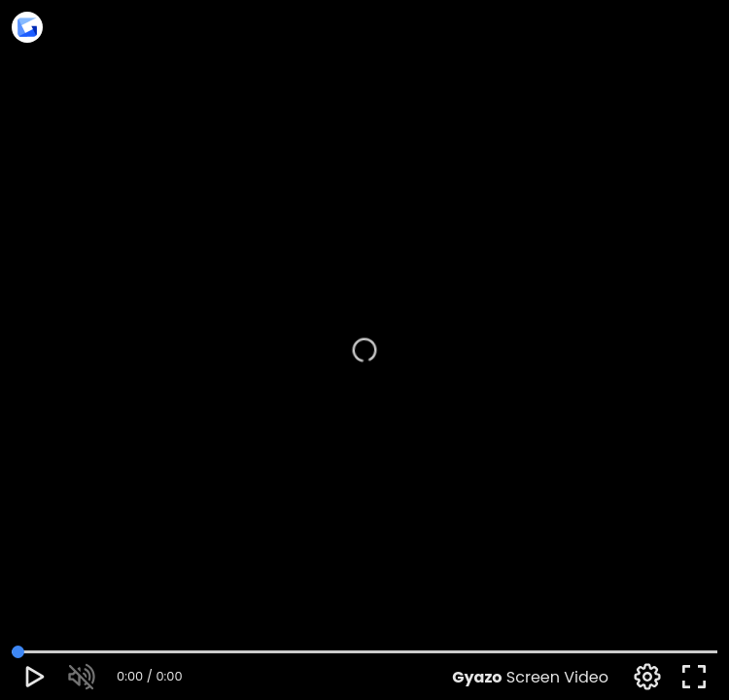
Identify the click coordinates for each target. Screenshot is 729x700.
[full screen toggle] (694, 677)
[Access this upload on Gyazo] (27, 29)
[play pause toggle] (35, 677)
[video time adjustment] (364, 652)
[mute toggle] (82, 677)
